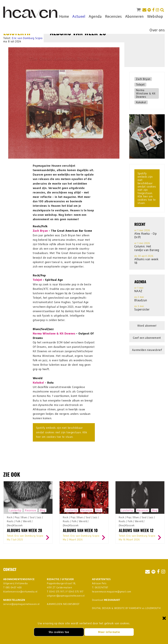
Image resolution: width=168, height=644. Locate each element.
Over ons (157, 30)
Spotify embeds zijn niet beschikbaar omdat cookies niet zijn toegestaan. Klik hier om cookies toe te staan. (62, 432)
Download (106, 600)
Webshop (155, 16)
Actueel (79, 16)
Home (64, 16)
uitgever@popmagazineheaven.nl (66, 596)
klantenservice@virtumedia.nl (20, 592)
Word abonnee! (147, 326)
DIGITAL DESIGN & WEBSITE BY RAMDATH (117, 608)
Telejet (37, 280)
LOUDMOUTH (153, 608)
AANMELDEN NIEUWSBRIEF (63, 604)
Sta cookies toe (59, 632)
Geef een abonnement (147, 338)
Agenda (95, 16)
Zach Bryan (40, 231)
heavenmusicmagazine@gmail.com (112, 592)
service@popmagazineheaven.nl (21, 604)
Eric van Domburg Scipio (27, 38)
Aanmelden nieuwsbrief (147, 350)
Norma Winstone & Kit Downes (54, 333)
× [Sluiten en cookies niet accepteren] (164, 618)
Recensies (114, 16)
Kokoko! (38, 383)
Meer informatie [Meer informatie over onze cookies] (109, 632)
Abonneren (135, 16)
